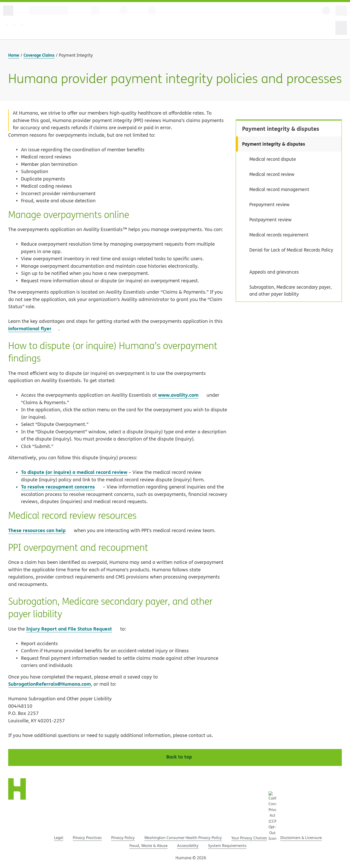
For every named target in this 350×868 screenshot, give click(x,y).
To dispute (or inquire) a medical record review (74, 472)
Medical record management (279, 189)
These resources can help (37, 530)
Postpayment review (270, 220)
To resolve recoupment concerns (61, 487)
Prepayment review (269, 204)
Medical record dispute (273, 159)
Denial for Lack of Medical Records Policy (291, 250)
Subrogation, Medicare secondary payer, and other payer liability (290, 291)
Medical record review (272, 174)
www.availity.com (178, 395)
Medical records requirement (279, 235)
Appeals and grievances (274, 272)
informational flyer (33, 328)
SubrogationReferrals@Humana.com (50, 684)
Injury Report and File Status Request (73, 629)
